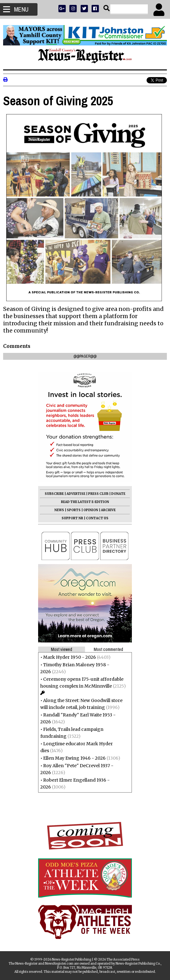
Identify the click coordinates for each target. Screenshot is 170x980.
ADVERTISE (76, 494)
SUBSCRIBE (54, 494)
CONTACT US (97, 518)
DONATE (118, 494)
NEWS (59, 510)
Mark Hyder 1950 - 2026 (70, 657)
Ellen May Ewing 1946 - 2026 (74, 758)
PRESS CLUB (98, 494)
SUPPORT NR (72, 518)
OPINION (91, 510)
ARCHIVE (108, 510)
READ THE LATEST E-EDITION (85, 502)
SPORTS (74, 510)
